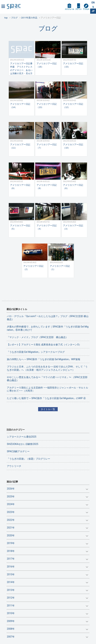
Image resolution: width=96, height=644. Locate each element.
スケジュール (69, 9)
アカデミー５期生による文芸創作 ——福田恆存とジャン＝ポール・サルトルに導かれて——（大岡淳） (47, 389)
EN (93, 3)
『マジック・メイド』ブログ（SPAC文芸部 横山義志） (37, 337)
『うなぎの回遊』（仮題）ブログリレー (29, 459)
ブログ (48, 28)
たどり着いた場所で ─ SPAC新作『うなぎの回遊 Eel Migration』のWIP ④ (46, 398)
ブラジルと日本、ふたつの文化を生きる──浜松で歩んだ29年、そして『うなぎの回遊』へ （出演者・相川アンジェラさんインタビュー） (47, 368)
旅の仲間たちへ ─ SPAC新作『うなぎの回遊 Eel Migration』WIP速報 (44, 359)
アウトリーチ (14, 466)
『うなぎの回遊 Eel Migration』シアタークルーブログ (36, 352)
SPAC (14, 6)
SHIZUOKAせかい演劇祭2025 (23, 444)
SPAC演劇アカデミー (18, 451)
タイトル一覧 (48, 409)
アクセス (86, 9)
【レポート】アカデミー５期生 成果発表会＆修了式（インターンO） (44, 345)
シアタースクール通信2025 (22, 437)
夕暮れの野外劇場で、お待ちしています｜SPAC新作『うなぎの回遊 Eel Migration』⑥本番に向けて (48, 328)
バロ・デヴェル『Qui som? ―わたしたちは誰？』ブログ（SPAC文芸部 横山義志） (48, 318)
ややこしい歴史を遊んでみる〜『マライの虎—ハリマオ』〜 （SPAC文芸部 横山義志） (48, 379)
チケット (78, 9)
